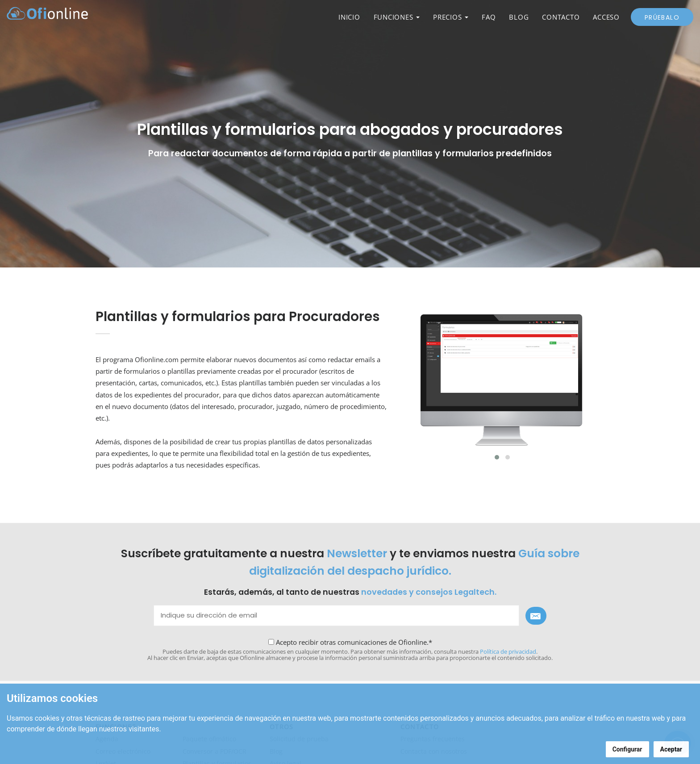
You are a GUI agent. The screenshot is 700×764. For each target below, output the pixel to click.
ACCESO (606, 17)
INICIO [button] (349, 17)
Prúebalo (662, 17)
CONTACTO (561, 17)
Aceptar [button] (671, 749)
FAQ (489, 17)
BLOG (519, 17)
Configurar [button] (627, 749)
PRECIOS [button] (451, 17)
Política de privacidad (508, 651)
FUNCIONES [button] (397, 17)
